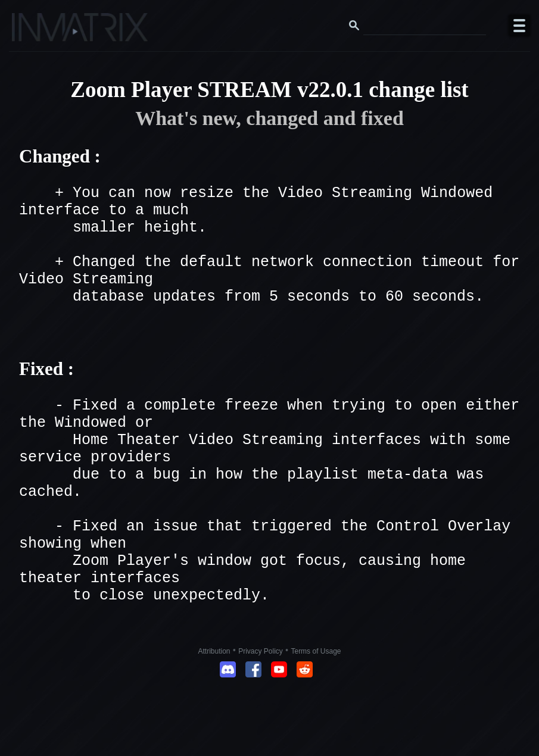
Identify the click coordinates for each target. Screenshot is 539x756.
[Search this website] (425, 26)
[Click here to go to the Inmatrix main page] (33, 32)
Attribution (214, 720)
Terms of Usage (316, 720)
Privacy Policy (261, 720)
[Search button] (354, 26)
